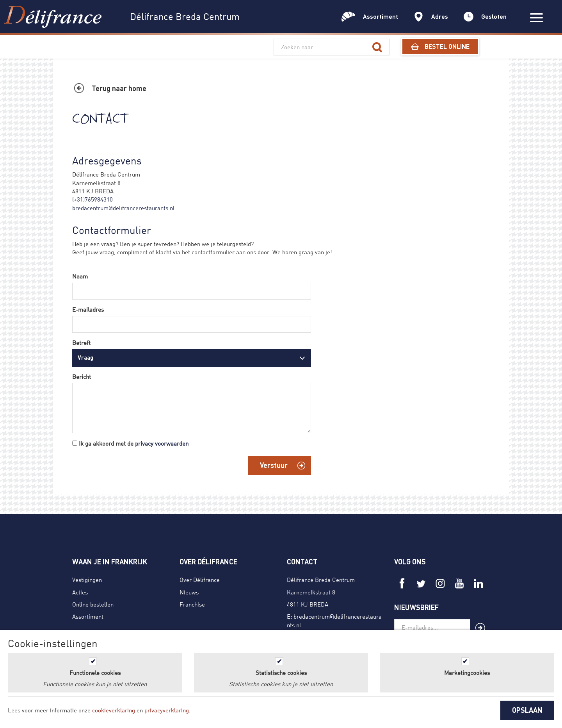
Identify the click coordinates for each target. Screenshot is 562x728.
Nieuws (189, 592)
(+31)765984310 (92, 199)
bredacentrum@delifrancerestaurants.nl (123, 208)
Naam (80, 276)
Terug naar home (119, 88)
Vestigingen (87, 580)
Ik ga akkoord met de (134, 443)
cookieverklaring (114, 710)
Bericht (82, 376)
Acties (80, 592)
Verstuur (274, 465)
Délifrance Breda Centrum (321, 580)
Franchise (192, 604)
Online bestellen (93, 604)
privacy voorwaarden (162, 443)
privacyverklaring (167, 710)
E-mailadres (88, 309)
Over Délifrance (200, 580)
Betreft (81, 343)
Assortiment (88, 616)
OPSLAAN (527, 710)
